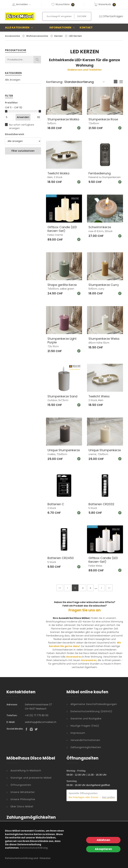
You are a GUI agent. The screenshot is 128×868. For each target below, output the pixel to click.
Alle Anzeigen (13, 80)
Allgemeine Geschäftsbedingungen (94, 704)
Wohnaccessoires (37, 36)
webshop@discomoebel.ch (41, 722)
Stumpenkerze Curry (104, 285)
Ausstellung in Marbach (26, 771)
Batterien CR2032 (101, 504)
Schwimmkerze (100, 227)
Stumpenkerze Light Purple (62, 340)
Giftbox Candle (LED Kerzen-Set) (62, 229)
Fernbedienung (100, 173)
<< (60, 588)
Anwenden (23, 117)
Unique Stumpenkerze (64, 450)
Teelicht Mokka (58, 173)
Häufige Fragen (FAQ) (85, 726)
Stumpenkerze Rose (103, 119)
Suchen (82, 16)
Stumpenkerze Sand (62, 396)
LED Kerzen (75, 36)
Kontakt (86, 28)
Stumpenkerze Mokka (63, 119)
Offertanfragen (111, 16)
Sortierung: (54, 82)
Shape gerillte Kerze (62, 285)
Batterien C (56, 504)
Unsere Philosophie (23, 799)
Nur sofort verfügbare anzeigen (22, 126)
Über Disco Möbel (22, 806)
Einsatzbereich (15, 134)
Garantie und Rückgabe (86, 719)
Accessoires (12, 36)
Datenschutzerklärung (34, 848)
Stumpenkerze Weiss (104, 339)
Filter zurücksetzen (23, 151)
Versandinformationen (85, 740)
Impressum (78, 733)
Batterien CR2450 (61, 558)
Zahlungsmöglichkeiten (86, 747)
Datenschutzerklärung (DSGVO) (91, 711)
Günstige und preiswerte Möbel (31, 778)
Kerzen (58, 36)
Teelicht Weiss (99, 396)
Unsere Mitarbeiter (23, 792)
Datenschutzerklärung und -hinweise (28, 858)
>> (109, 588)
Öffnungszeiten (21, 785)
